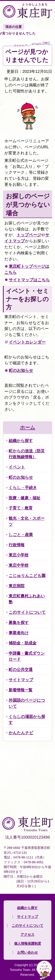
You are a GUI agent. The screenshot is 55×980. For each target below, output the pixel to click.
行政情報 (17, 545)
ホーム (28, 427)
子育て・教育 (21, 508)
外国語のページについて (27, 703)
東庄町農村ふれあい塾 (27, 599)
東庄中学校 (19, 565)
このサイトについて (27, 612)
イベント (17, 467)
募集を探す (19, 623)
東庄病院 (17, 586)
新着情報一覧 (21, 690)
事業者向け (19, 633)
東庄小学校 (19, 555)
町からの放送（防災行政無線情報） (27, 454)
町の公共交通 (21, 670)
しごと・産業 (21, 535)
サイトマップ (21, 680)
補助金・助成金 (23, 643)
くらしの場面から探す (27, 720)
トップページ (29, 235)
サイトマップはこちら (29, 280)
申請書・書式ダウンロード (27, 656)
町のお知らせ (21, 370)
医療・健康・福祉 (24, 498)
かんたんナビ (21, 733)
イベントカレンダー (27, 342)
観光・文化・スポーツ (27, 521)
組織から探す (21, 441)
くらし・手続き (23, 488)
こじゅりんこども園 (27, 576)
